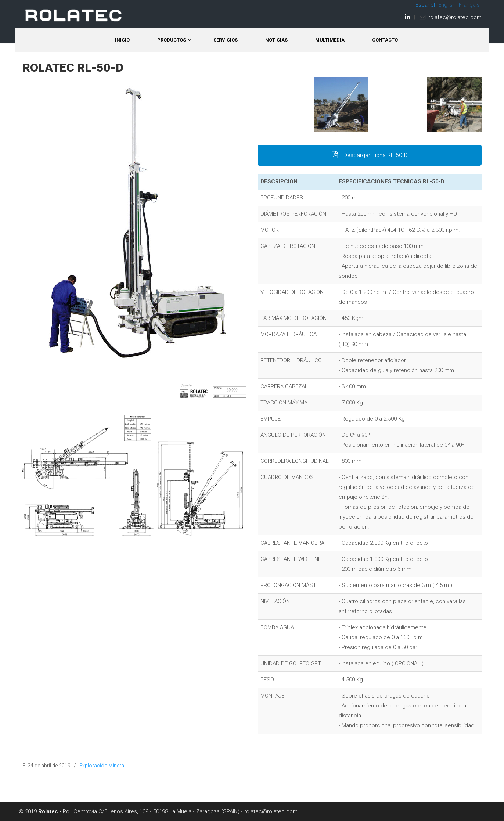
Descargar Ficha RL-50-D (369, 155)
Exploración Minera (102, 766)
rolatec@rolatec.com (455, 17)
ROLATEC (74, 15)
